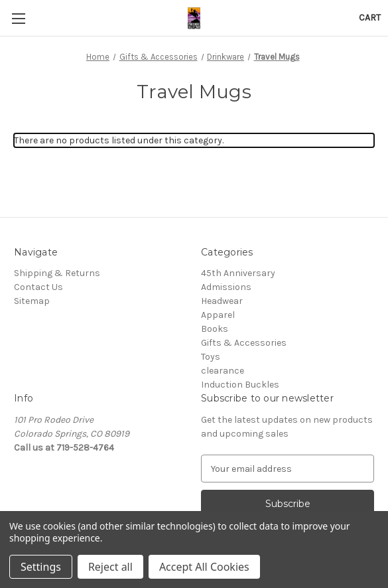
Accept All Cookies (204, 567)
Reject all (110, 567)
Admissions (226, 287)
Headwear (222, 301)
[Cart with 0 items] (370, 18)
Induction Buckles (240, 385)
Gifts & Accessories (244, 343)
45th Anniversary (238, 273)
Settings (41, 567)
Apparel (218, 315)
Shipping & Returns (57, 273)
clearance (223, 371)
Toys (211, 357)
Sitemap (32, 301)
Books (215, 329)
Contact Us (38, 287)
